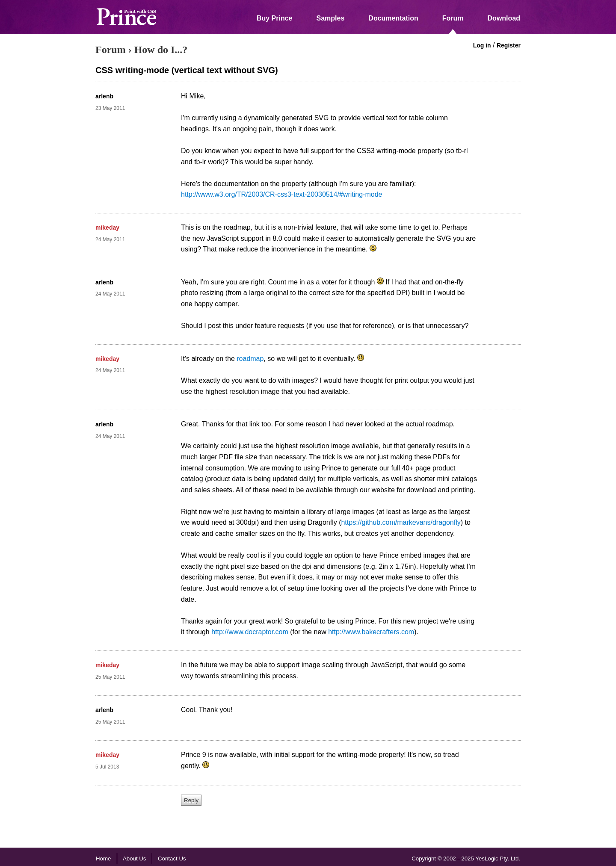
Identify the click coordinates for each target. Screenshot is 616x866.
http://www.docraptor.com (250, 632)
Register (509, 45)
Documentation (393, 18)
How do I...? (161, 50)
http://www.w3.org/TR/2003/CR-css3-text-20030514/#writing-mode (281, 194)
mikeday (107, 228)
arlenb (104, 96)
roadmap (250, 359)
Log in (482, 45)
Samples (331, 18)
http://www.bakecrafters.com (371, 632)
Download (504, 18)
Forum (453, 18)
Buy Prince (275, 18)
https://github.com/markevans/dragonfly (401, 522)
